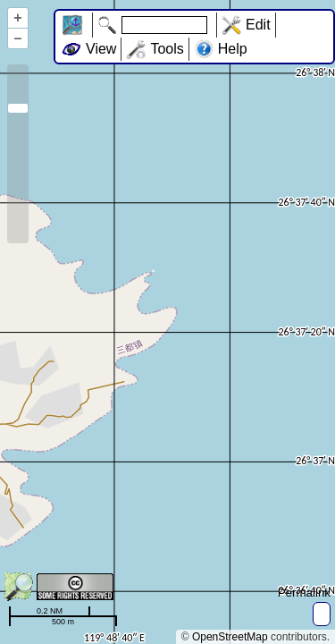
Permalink (304, 593)
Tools (167, 49)
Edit (258, 25)
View (101, 49)
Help (233, 49)
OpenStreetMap (230, 637)
